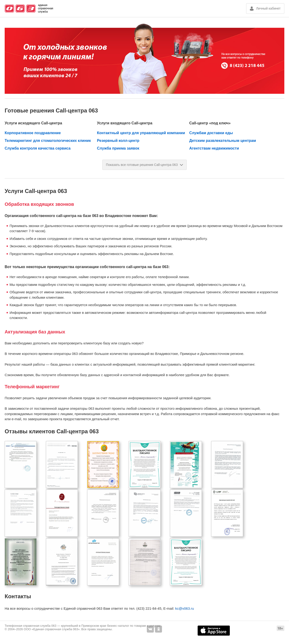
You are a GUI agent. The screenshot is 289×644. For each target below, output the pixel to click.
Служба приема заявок (118, 148)
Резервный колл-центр (118, 141)
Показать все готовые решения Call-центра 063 (145, 165)
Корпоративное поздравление (33, 133)
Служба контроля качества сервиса (38, 148)
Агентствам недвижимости (214, 148)
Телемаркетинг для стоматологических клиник (48, 141)
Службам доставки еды (211, 133)
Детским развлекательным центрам (223, 141)
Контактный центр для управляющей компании (141, 133)
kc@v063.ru (185, 608)
